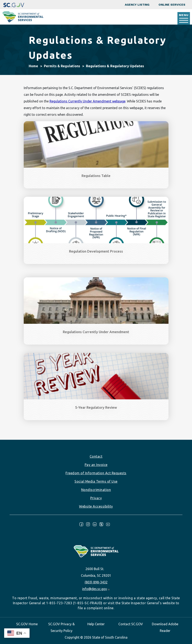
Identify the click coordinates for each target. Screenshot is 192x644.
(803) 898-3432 (96, 582)
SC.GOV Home (27, 624)
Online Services (172, 5)
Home (33, 66)
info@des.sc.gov (96, 589)
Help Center (96, 624)
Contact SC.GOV (131, 624)
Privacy (96, 498)
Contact (96, 456)
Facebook (81, 524)
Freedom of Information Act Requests (96, 473)
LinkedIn (95, 524)
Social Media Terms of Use (96, 481)
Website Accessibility (96, 506)
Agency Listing (137, 5)
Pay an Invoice (96, 465)
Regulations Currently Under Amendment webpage (87, 101)
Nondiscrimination (96, 490)
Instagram (88, 524)
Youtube (108, 524)
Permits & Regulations (62, 66)
